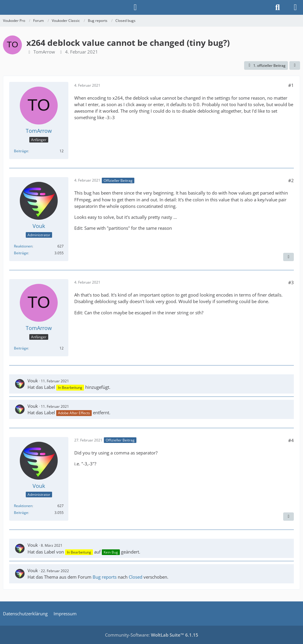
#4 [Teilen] (291, 440)
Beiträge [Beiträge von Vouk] (21, 253)
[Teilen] (295, 66)
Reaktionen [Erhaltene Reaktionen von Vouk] (23, 246)
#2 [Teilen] (291, 180)
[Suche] (278, 7)
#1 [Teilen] (291, 85)
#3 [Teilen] (291, 282)
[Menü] (295, 7)
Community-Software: (152, 635)
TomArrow (44, 52)
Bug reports (105, 577)
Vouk (33, 381)
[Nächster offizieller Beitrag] (289, 257)
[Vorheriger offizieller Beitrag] (289, 517)
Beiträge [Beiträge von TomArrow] (21, 151)
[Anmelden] (135, 7)
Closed (136, 577)
